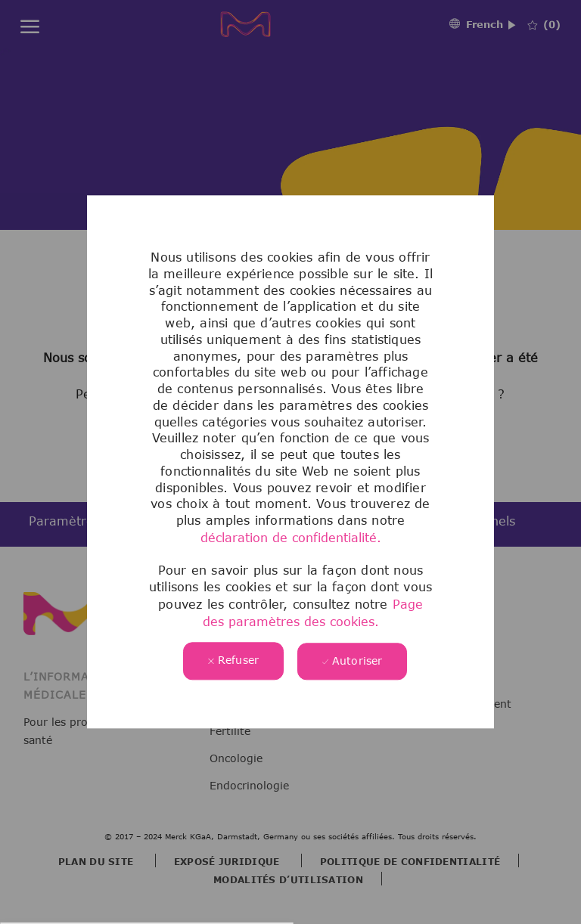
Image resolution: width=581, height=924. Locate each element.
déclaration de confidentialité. (291, 538)
